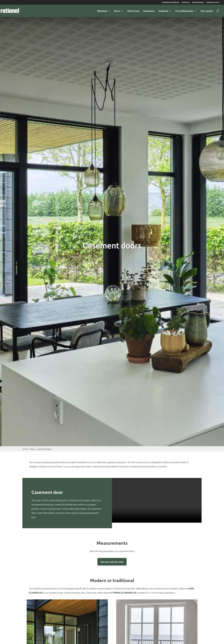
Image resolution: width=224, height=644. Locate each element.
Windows (102, 11)
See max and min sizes (112, 563)
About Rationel (198, 2)
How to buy (133, 11)
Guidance (163, 11)
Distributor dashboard (171, 2)
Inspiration (149, 11)
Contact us (186, 2)
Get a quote (207, 11)
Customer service (213, 2)
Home (25, 449)
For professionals (184, 11)
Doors (117, 11)
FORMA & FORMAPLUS (124, 594)
